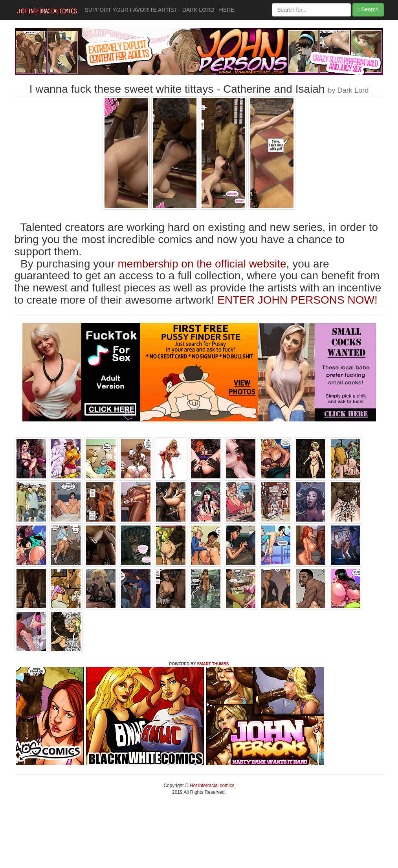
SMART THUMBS (213, 664)
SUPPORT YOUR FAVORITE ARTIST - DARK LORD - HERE (160, 10)
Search (368, 10)
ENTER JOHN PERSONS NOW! (297, 300)
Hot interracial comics (212, 786)
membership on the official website (202, 264)
